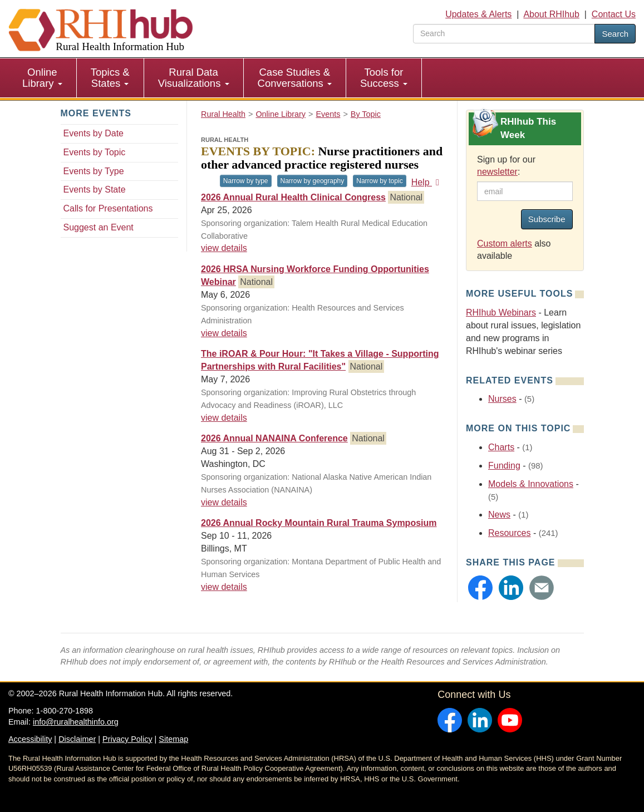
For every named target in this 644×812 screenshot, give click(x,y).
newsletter (497, 172)
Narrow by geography (313, 181)
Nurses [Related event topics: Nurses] (502, 399)
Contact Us (614, 14)
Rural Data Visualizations (194, 78)
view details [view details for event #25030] (224, 418)
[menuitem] (43, 78)
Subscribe (547, 219)
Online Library (42, 78)
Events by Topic (95, 152)
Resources (509, 533)
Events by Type (94, 171)
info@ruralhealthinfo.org (76, 722)
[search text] (504, 34)
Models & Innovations (531, 484)
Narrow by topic (379, 181)
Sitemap (173, 739)
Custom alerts (505, 243)
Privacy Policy (127, 739)
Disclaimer (77, 739)
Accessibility (30, 739)
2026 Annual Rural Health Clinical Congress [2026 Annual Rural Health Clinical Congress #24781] (293, 197)
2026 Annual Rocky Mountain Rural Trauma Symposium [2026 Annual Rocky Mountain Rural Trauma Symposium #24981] (319, 523)
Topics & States (110, 78)
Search (615, 34)
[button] (480, 588)
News (499, 515)
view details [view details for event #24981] (224, 587)
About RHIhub (551, 14)
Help (427, 182)
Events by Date (94, 133)
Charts (501, 447)
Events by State (95, 190)
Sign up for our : (506, 166)
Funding (504, 466)
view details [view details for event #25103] (224, 502)
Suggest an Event (99, 227)
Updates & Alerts (478, 14)
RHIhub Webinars (501, 313)
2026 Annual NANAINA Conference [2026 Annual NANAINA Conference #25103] (274, 438)
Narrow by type (246, 181)
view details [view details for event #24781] (224, 248)
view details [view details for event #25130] (224, 333)
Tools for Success (384, 78)
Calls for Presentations (108, 208)
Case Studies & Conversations (295, 78)
